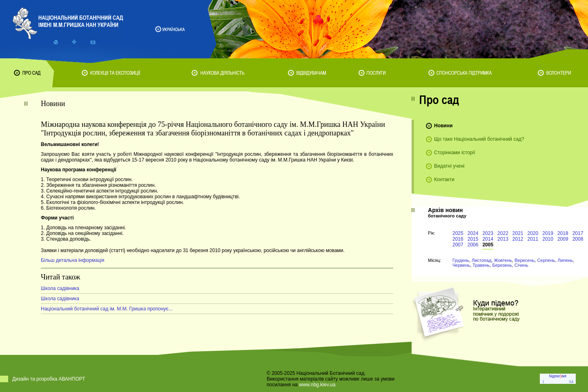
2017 (578, 233)
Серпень (546, 260)
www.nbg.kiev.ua (317, 385)
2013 (503, 239)
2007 (458, 245)
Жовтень (503, 260)
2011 (533, 239)
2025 (458, 233)
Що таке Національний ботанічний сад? (479, 139)
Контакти (444, 179)
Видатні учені (449, 166)
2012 (518, 239)
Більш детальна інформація (72, 260)
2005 (488, 245)
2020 (533, 233)
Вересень (525, 260)
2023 (488, 233)
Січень (521, 265)
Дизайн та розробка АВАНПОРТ (49, 379)
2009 (563, 239)
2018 (563, 233)
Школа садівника (60, 288)
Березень (502, 265)
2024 (473, 233)
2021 (518, 233)
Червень (461, 265)
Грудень (461, 260)
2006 (473, 245)
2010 (548, 239)
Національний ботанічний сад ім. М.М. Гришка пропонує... (107, 309)
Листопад (481, 260)
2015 (473, 239)
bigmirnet (558, 376)
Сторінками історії (455, 153)
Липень (565, 260)
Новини (443, 126)
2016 (458, 239)
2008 (578, 239)
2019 (548, 233)
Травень (481, 265)
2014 (488, 239)
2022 (503, 233)
